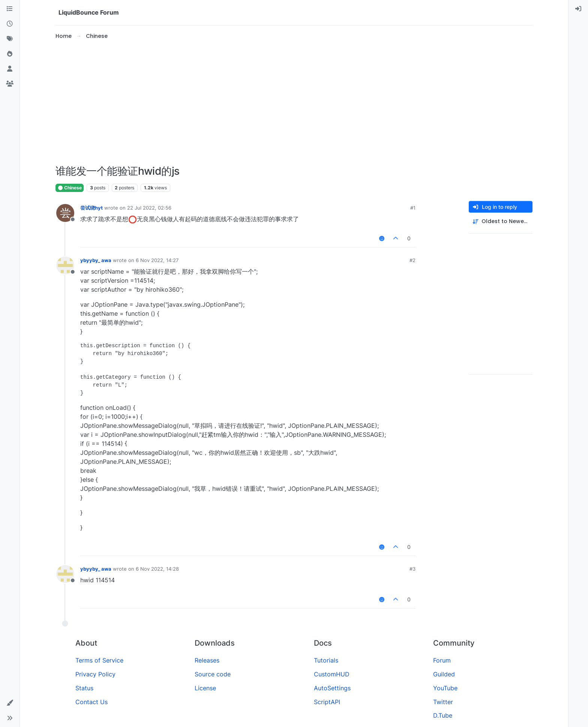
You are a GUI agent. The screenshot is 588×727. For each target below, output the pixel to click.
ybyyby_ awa (96, 260)
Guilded (444, 674)
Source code (213, 674)
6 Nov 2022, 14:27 (157, 260)
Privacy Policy (95, 674)
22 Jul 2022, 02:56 (149, 208)
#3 (412, 569)
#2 (412, 260)
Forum (442, 660)
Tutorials (326, 660)
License (205, 688)
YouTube (445, 688)
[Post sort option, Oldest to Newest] (501, 221)
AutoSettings (332, 688)
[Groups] (10, 84)
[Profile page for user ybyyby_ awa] (65, 265)
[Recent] (10, 24)
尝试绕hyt (91, 208)
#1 (413, 208)
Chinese (70, 188)
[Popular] (10, 54)
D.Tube (443, 715)
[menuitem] (578, 9)
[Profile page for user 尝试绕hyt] (65, 213)
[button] (10, 703)
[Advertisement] (294, 103)
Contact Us (91, 702)
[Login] (578, 9)
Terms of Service (99, 660)
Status (84, 688)
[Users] (10, 69)
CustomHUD (332, 674)
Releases (207, 660)
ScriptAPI (327, 702)
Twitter (443, 702)
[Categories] (10, 9)
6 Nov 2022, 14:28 (157, 569)
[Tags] (10, 39)
